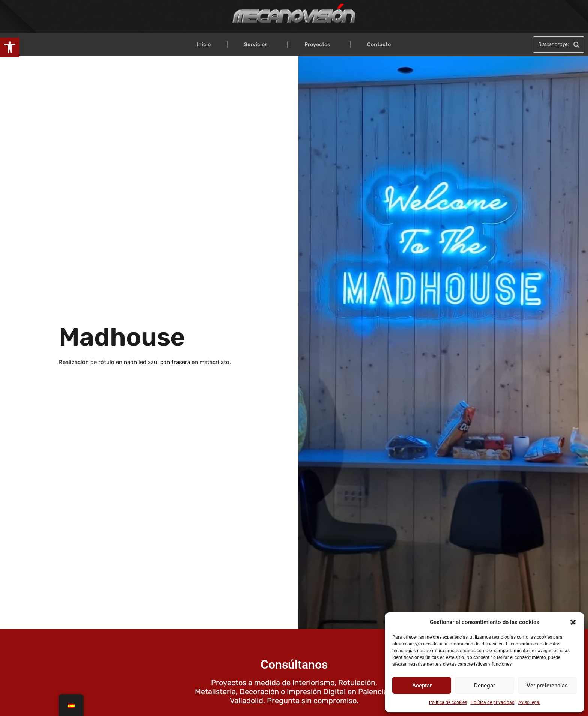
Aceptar (422, 686)
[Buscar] (576, 44)
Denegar (484, 686)
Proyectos (319, 45)
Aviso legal (529, 702)
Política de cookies (448, 702)
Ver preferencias (547, 686)
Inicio (204, 44)
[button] (10, 47)
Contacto (379, 44)
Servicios (258, 45)
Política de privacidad (493, 702)
